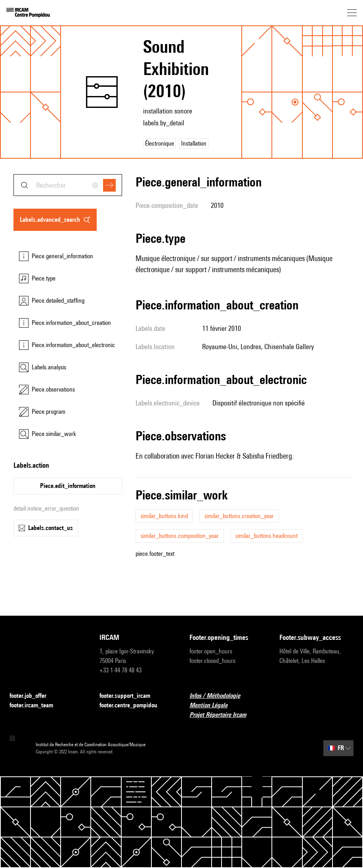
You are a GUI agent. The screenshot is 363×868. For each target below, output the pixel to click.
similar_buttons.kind (164, 516)
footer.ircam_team (36, 706)
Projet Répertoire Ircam (223, 715)
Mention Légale (213, 706)
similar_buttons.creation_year (239, 516)
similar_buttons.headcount (267, 536)
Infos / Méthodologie (220, 696)
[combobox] (68, 185)
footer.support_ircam (130, 696)
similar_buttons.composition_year (180, 536)
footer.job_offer (33, 696)
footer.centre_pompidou (133, 706)
